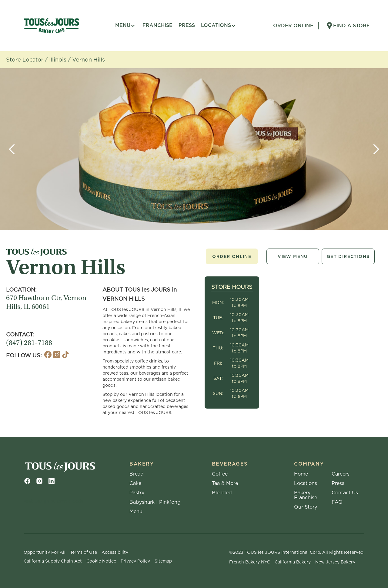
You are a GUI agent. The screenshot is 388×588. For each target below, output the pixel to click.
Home (301, 474)
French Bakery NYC (250, 562)
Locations (306, 483)
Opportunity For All (45, 552)
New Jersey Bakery (335, 562)
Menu (136, 512)
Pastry (137, 493)
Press (338, 483)
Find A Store (351, 26)
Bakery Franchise (306, 495)
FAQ (337, 502)
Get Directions (348, 256)
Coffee (220, 474)
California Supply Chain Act (53, 561)
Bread (137, 474)
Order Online (232, 256)
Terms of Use (84, 552)
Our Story (306, 507)
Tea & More (225, 483)
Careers (341, 474)
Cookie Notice (101, 561)
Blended (222, 493)
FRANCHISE (157, 25)
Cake (135, 483)
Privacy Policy (135, 561)
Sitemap (163, 561)
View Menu (293, 256)
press (187, 25)
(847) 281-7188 (29, 343)
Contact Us (345, 493)
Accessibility (115, 552)
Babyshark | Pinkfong (155, 502)
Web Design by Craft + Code (54, 501)
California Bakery (293, 562)
